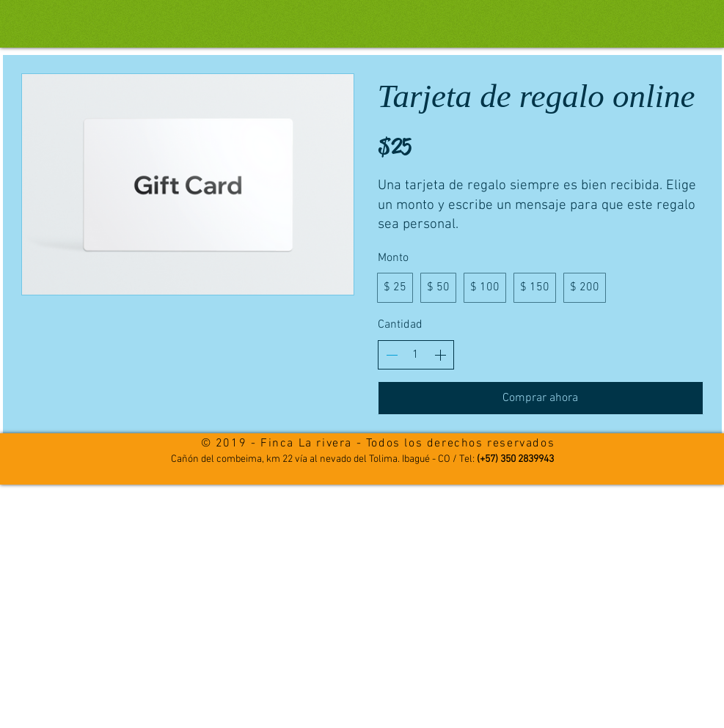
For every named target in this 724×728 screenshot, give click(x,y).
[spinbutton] (416, 355)
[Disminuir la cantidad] (392, 355)
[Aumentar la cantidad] (440, 355)
